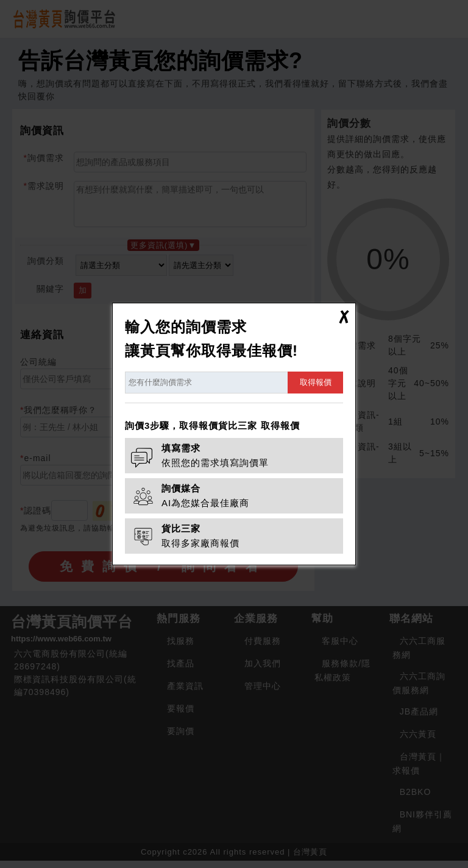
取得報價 (316, 382)
